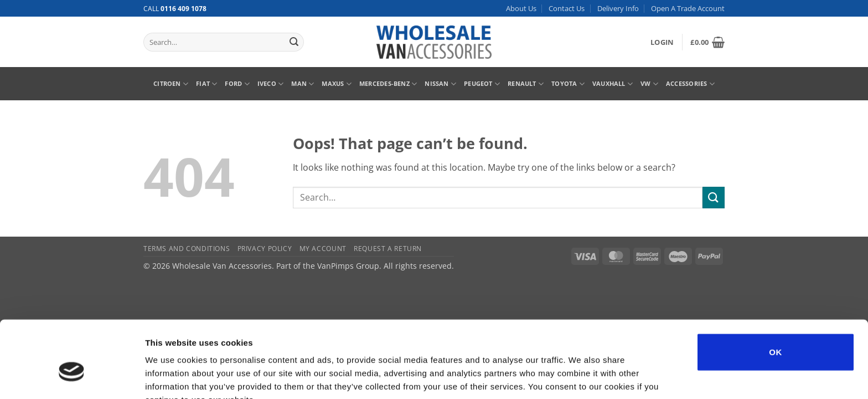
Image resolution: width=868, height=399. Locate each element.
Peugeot (482, 84)
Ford (237, 84)
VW (649, 84)
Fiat (206, 84)
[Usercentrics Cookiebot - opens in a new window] (72, 377)
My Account (323, 249)
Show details (581, 377)
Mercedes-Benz (388, 84)
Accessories (690, 84)
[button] (662, 42)
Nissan (440, 84)
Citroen (171, 84)
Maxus (337, 84)
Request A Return (388, 249)
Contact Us (567, 8)
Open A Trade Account (688, 8)
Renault (526, 84)
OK (775, 293)
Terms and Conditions (187, 249)
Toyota (568, 84)
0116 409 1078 (184, 9)
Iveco (271, 84)
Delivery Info (618, 8)
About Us (521, 8)
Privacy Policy (265, 249)
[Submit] (294, 42)
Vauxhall (613, 84)
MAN (303, 84)
